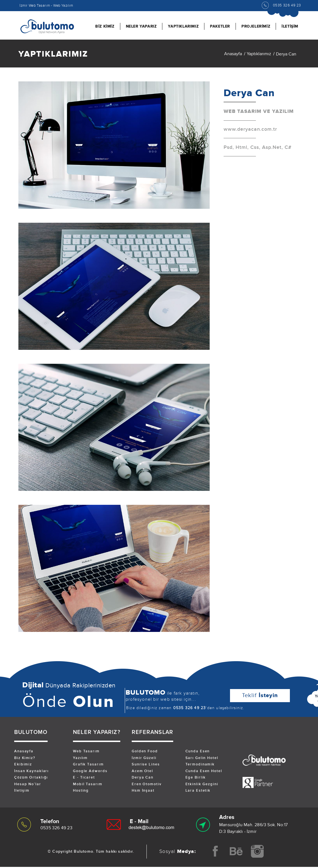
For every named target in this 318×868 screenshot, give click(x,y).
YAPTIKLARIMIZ (183, 26)
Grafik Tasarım (89, 766)
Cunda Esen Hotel (204, 772)
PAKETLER (220, 26)
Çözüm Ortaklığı (31, 779)
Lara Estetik (198, 792)
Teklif (260, 697)
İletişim (22, 792)
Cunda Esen (198, 752)
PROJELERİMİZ (256, 26)
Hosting (81, 792)
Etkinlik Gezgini (202, 786)
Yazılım (80, 759)
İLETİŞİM (290, 26)
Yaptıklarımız (259, 55)
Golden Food (145, 752)
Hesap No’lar (28, 786)
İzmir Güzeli (144, 759)
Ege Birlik (196, 779)
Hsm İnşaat (143, 792)
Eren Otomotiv (147, 786)
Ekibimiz (23, 766)
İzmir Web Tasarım (35, 6)
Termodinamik (200, 766)
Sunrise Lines (146, 766)
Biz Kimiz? (25, 759)
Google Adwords (90, 772)
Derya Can (143, 779)
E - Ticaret (84, 779)
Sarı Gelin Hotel (202, 759)
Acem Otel (143, 772)
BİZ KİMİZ (105, 26)
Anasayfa (233, 55)
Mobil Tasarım (88, 786)
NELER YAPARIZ (141, 26)
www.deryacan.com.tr (250, 131)
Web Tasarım (86, 752)
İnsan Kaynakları (32, 772)
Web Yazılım (63, 6)
